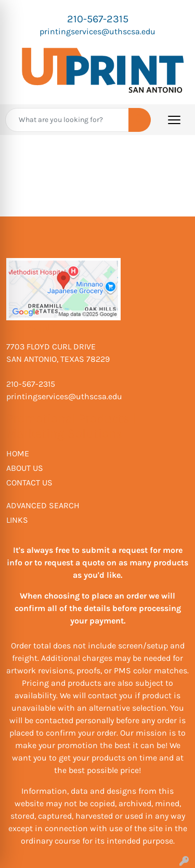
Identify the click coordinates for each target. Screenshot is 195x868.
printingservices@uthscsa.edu (97, 31)
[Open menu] (174, 120)
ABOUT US (25, 468)
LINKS (17, 520)
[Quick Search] (67, 120)
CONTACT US (29, 483)
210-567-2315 (98, 19)
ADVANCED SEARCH (43, 505)
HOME (18, 453)
